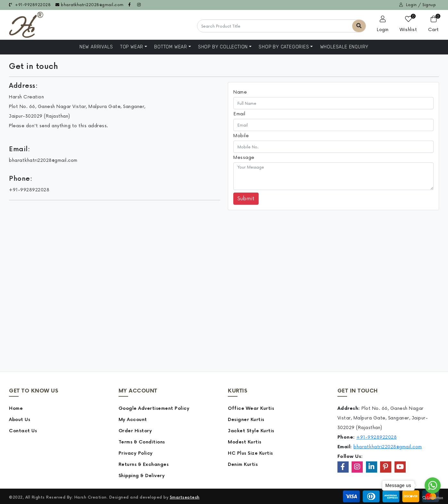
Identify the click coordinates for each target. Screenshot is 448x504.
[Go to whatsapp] (433, 485)
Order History (135, 431)
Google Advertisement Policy (154, 408)
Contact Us (23, 431)
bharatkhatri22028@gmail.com (90, 5)
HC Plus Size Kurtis (250, 453)
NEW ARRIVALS (96, 47)
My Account (133, 420)
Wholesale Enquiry (344, 47)
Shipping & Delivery (142, 476)
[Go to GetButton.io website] (433, 498)
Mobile (241, 136)
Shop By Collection (223, 47)
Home (16, 408)
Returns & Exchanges (144, 464)
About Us (20, 420)
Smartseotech (185, 497)
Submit (246, 199)
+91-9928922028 (30, 5)
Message (244, 157)
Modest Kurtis (245, 442)
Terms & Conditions (142, 442)
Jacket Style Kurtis (251, 431)
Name (240, 92)
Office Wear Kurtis (251, 408)
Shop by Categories (284, 47)
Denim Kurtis (243, 464)
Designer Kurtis (246, 420)
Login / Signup (418, 5)
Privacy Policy (136, 453)
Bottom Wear (171, 47)
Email (239, 114)
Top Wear (132, 47)
